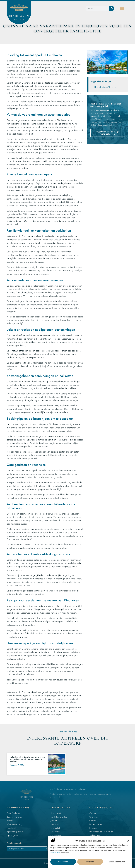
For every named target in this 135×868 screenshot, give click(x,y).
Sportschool (55, 824)
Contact (92, 821)
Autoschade (55, 832)
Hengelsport (56, 813)
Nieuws (10, 821)
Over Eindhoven (14, 813)
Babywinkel (55, 828)
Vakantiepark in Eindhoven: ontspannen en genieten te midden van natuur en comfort (27, 759)
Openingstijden (13, 835)
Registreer (94, 828)
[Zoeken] (112, 8)
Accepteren (63, 862)
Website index (95, 835)
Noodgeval (11, 828)
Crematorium (56, 835)
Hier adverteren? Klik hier (105, 87)
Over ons (93, 813)
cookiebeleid (55, 853)
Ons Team (94, 817)
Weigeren (90, 862)
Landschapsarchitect (59, 817)
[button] (128, 841)
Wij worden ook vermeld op (101, 832)
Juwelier (54, 821)
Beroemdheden (96, 824)
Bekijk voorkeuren (117, 862)
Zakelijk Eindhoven (15, 817)
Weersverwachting (14, 824)
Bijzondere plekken (15, 832)
